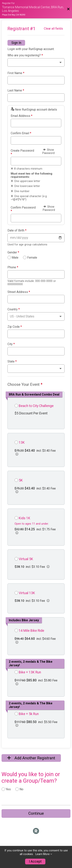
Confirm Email (21, 133)
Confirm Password (23, 209)
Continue (36, 813)
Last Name (16, 91)
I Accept (35, 862)
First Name (16, 73)
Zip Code (15, 327)
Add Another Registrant (31, 758)
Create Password (22, 152)
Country (14, 309)
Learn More (43, 854)
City (11, 344)
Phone (13, 267)
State (12, 362)
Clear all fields (53, 29)
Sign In (16, 43)
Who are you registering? (25, 55)
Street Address (19, 292)
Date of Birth (17, 231)
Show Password (48, 151)
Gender (13, 252)
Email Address (22, 116)
